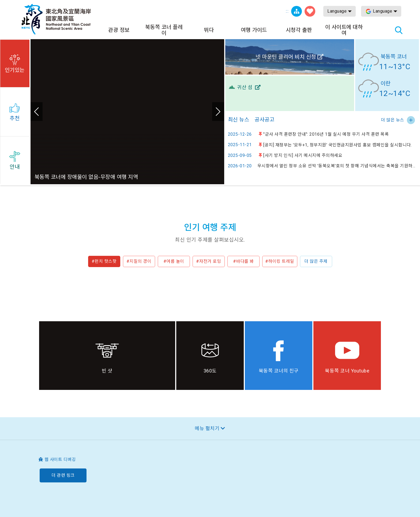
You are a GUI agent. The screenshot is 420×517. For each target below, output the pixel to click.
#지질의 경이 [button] (139, 261)
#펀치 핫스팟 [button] (104, 261)
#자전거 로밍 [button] (209, 261)
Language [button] (337, 11)
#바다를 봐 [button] (243, 261)
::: (287, 11)
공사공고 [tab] (264, 120)
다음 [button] (218, 112)
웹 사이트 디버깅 (60, 459)
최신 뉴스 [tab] (239, 120)
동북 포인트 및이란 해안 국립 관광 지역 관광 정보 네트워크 (56, 19)
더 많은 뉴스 (393, 120)
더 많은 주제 (316, 261)
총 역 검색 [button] (399, 30)
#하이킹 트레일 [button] (280, 261)
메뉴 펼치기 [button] (207, 428)
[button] (15, 63)
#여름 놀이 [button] (174, 261)
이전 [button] (37, 112)
